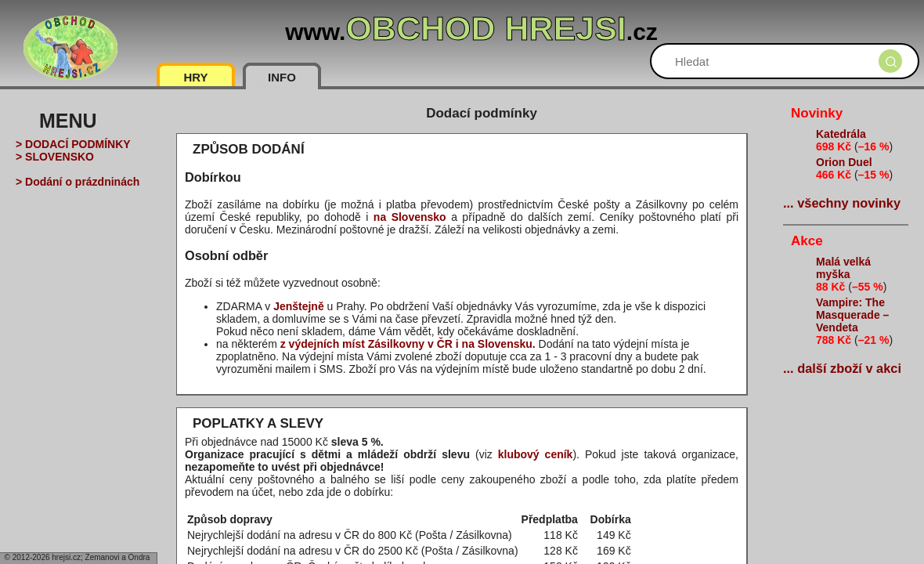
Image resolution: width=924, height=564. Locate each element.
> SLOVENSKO (55, 157)
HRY (195, 77)
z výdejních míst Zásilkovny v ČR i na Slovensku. (408, 344)
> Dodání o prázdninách (78, 182)
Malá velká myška (843, 268)
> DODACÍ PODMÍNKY (73, 144)
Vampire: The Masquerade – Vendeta (852, 315)
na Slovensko (410, 217)
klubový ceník (536, 454)
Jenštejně (299, 306)
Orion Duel (844, 162)
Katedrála (841, 134)
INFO (282, 77)
